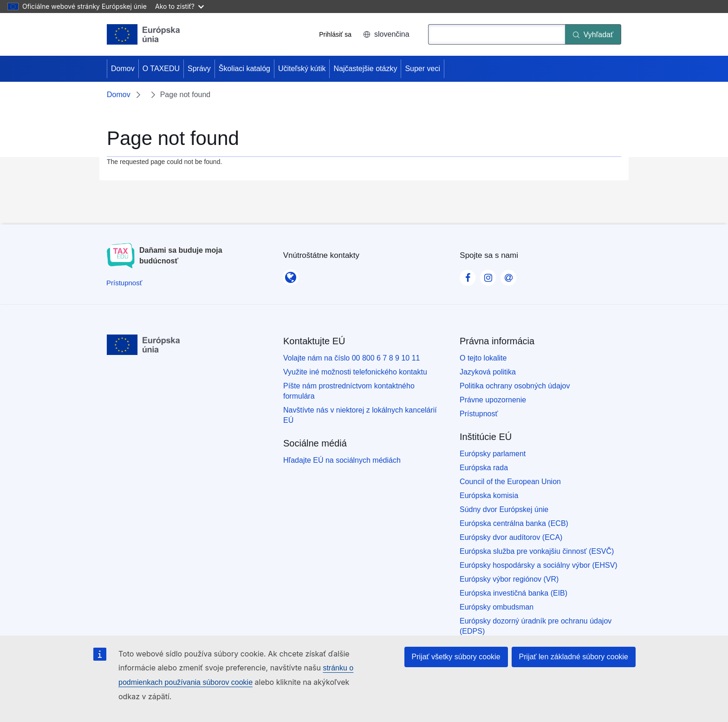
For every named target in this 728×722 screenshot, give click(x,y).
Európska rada (484, 468)
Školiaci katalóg (244, 69)
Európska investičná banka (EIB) (513, 593)
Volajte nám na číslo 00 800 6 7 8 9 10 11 (351, 358)
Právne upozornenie (493, 400)
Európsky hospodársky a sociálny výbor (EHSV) (539, 565)
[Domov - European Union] (143, 34)
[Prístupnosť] (124, 283)
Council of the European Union (510, 482)
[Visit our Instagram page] (488, 275)
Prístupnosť (479, 414)
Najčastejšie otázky (365, 69)
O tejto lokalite (483, 358)
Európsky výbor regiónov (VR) (509, 579)
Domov (123, 69)
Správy (199, 69)
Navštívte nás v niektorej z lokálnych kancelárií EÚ (360, 415)
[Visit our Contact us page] (508, 275)
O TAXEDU (161, 69)
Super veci (422, 69)
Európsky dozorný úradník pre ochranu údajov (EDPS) (536, 626)
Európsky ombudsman (497, 607)
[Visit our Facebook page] (468, 275)
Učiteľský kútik (302, 69)
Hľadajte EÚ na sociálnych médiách (342, 460)
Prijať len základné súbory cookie (574, 657)
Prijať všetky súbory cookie (456, 657)
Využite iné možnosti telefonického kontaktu (355, 372)
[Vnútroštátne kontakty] (291, 275)
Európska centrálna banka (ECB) (514, 523)
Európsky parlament (493, 454)
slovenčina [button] (386, 34)
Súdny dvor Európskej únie (504, 509)
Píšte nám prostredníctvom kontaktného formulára (349, 391)
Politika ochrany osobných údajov (515, 386)
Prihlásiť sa (335, 34)
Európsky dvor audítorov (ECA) (511, 537)
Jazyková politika (488, 372)
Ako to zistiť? (179, 6)
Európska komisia (489, 496)
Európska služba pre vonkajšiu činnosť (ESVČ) (537, 551)
